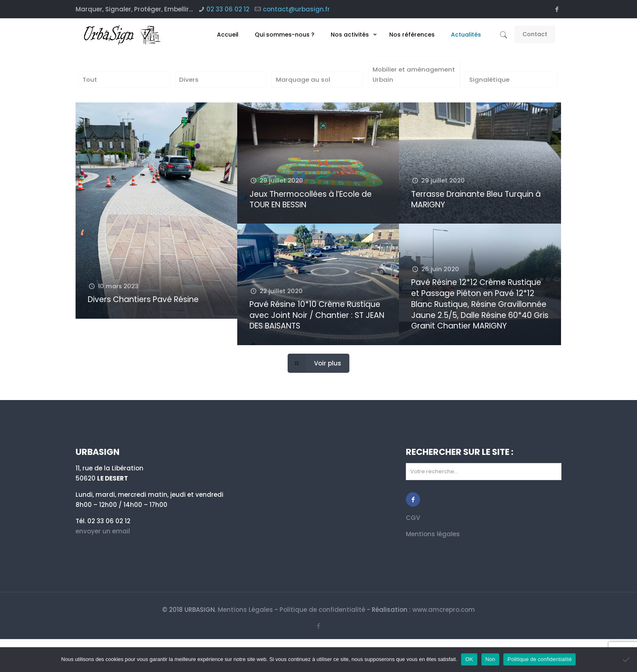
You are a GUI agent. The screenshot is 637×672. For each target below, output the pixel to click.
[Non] (627, 659)
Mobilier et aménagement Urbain (414, 75)
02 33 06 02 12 (228, 9)
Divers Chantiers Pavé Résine (143, 300)
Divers (189, 80)
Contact (535, 34)
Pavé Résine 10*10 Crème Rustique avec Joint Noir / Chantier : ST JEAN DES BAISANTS (317, 315)
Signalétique (489, 80)
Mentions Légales (245, 610)
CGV (413, 518)
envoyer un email (103, 532)
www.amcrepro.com (444, 610)
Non (491, 659)
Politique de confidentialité (322, 610)
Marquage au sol (303, 80)
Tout (90, 80)
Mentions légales (433, 534)
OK (469, 659)
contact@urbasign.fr (296, 9)
